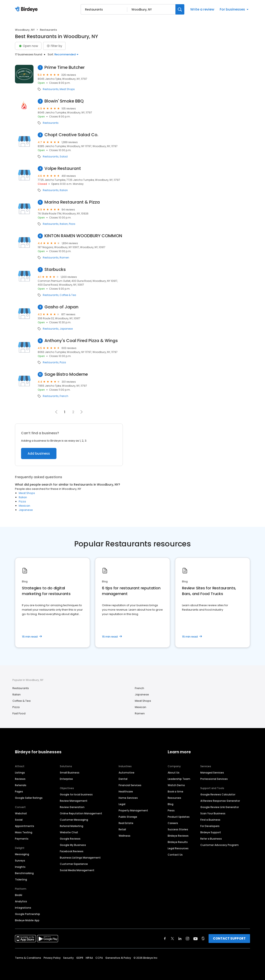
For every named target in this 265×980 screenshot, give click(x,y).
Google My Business (73, 845)
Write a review (202, 9)
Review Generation (72, 807)
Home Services (128, 798)
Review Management (74, 801)
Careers (173, 823)
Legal (122, 804)
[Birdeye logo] (27, 9)
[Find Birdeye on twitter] (172, 939)
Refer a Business (211, 839)
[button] (82, 412)
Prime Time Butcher (65, 67)
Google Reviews (70, 839)
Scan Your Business (213, 813)
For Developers (210, 826)
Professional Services (214, 779)
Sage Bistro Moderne (66, 374)
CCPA (99, 958)
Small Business (70, 773)
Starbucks (55, 270)
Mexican (24, 506)
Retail (122, 829)
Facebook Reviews (72, 851)
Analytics (21, 901)
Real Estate (126, 823)
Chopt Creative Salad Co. (71, 135)
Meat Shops (67, 89)
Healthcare (126, 792)
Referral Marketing (72, 826)
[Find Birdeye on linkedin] (180, 939)
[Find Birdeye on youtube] (195, 939)
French (64, 396)
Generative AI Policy (118, 958)
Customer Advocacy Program (219, 845)
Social (19, 820)
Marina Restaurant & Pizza (72, 202)
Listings (20, 773)
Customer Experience (74, 864)
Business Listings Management (80, 858)
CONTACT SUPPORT (229, 938)
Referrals (21, 785)
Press (171, 810)
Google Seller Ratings (29, 798)
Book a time (175, 792)
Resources (174, 798)
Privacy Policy (52, 958)
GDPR (80, 958)
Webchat (21, 813)
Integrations (23, 908)
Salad (64, 157)
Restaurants (51, 89)
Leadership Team (179, 779)
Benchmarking (24, 873)
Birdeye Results (178, 842)
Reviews (20, 779)
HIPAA (89, 958)
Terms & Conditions (28, 958)
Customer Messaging (74, 820)
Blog (171, 804)
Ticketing (21, 879)
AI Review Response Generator (220, 801)
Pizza (72, 224)
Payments (22, 839)
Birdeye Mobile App (27, 920)
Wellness (124, 836)
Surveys (20, 861)
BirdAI (19, 895)
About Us (174, 773)
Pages (19, 792)
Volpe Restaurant (63, 168)
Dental (123, 779)
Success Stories (178, 829)
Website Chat (69, 832)
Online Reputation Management (81, 813)
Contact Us (175, 855)
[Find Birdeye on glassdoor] (203, 939)
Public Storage (128, 817)
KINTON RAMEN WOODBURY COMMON (83, 236)
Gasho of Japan (61, 307)
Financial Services (130, 785)
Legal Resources (178, 848)
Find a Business (210, 820)
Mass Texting (24, 832)
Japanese (66, 329)
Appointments (25, 826)
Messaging (22, 854)
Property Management (133, 810)
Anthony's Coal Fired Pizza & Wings (81, 341)
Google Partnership (27, 914)
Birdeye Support (211, 832)
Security (68, 958)
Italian (64, 190)
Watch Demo (176, 785)
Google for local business (76, 794)
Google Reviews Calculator (218, 794)
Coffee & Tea (68, 295)
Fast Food (19, 713)
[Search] (180, 9)
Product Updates (179, 817)
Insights (20, 867)
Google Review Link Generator (220, 807)
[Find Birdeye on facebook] (165, 939)
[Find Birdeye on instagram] (187, 939)
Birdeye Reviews (178, 836)
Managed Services (212, 773)
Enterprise (66, 779)
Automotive (126, 773)
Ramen (64, 258)
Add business (39, 453)
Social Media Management (77, 870)
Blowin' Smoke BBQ (64, 101)
